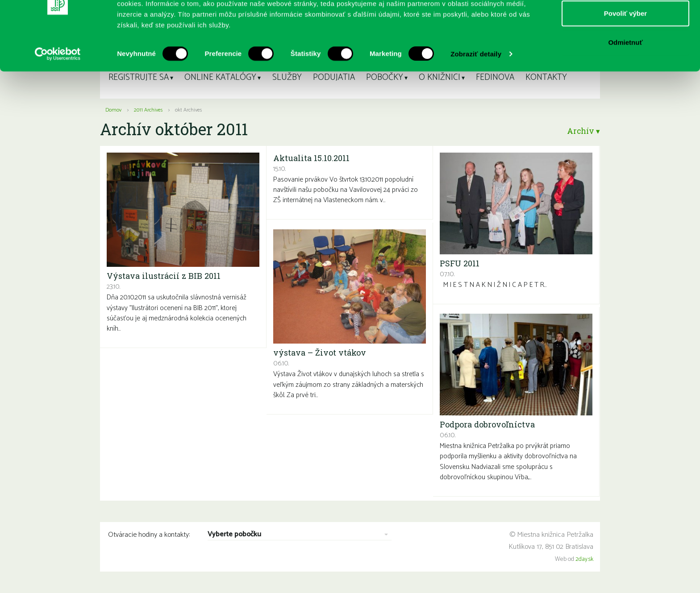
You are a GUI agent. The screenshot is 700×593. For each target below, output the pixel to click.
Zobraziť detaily (476, 93)
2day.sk (584, 559)
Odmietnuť (625, 82)
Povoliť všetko (625, 23)
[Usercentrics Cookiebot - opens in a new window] (58, 94)
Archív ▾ (582, 131)
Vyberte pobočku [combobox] (234, 535)
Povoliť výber (625, 53)
